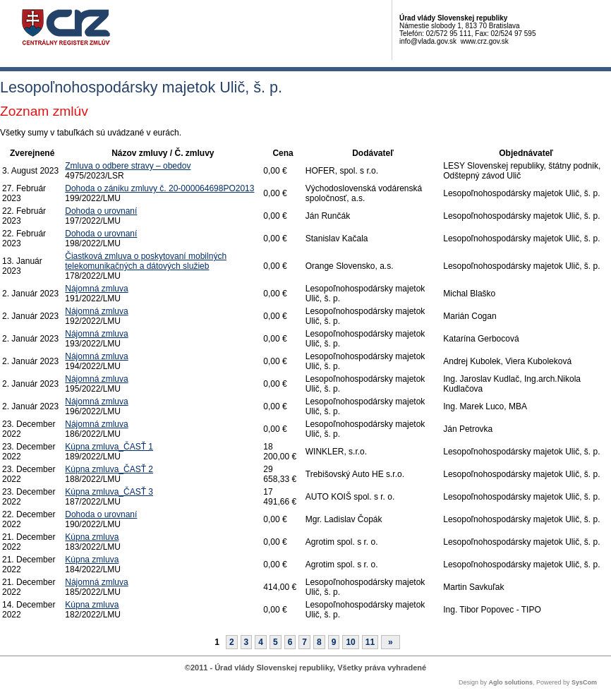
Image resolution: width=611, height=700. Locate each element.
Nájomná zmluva (96, 289)
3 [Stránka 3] (247, 642)
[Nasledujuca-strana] (391, 642)
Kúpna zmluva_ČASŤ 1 (109, 447)
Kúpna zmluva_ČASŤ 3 (109, 492)
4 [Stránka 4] (261, 642)
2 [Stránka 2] (232, 642)
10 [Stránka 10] (350, 642)
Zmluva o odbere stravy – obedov (128, 166)
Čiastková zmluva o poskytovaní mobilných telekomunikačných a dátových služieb (146, 261)
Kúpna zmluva (92, 537)
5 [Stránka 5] (276, 642)
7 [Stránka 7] (304, 642)
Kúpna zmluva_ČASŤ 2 (109, 469)
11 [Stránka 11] (370, 642)
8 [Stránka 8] (319, 642)
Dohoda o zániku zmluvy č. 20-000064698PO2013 (159, 188)
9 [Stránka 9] (334, 642)
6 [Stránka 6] (290, 642)
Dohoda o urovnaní (101, 211)
